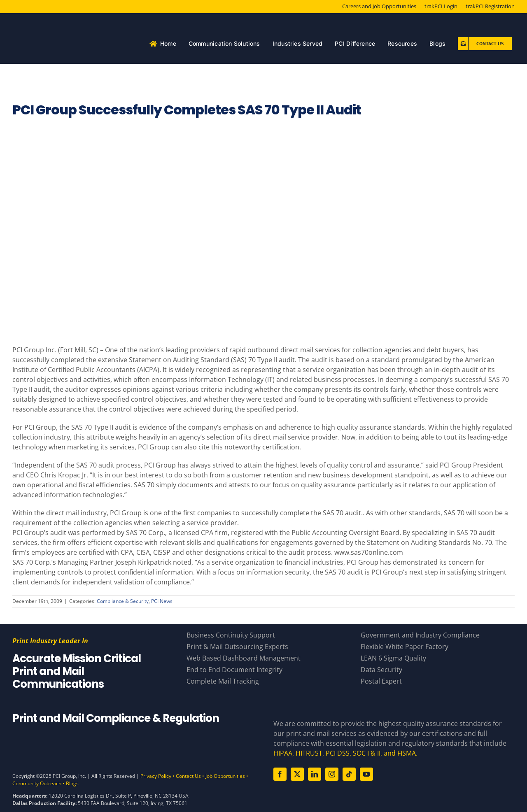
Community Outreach (37, 783)
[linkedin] (315, 774)
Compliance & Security (123, 601)
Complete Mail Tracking (223, 681)
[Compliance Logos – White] (133, 740)
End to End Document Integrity (234, 670)
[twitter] (297, 774)
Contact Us (188, 776)
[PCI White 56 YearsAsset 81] (76, 23)
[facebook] (280, 774)
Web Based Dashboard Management (244, 658)
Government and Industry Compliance (420, 635)
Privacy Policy (156, 776)
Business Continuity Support (231, 635)
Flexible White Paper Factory (405, 647)
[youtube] (366, 774)
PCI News (162, 601)
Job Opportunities (225, 776)
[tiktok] (349, 774)
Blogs (72, 783)
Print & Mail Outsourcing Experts (237, 647)
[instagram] (332, 774)
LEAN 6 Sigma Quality (393, 658)
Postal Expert (381, 681)
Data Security (381, 670)
